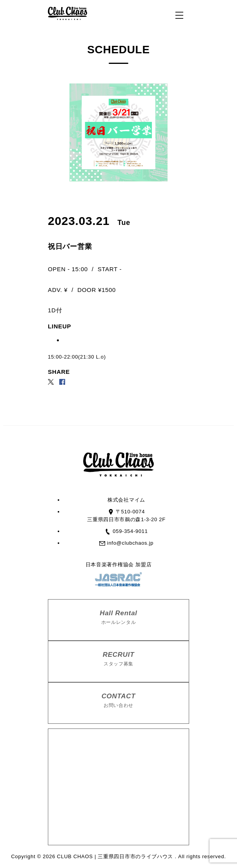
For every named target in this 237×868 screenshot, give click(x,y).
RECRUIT (118, 659)
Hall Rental (118, 618)
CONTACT (118, 701)
